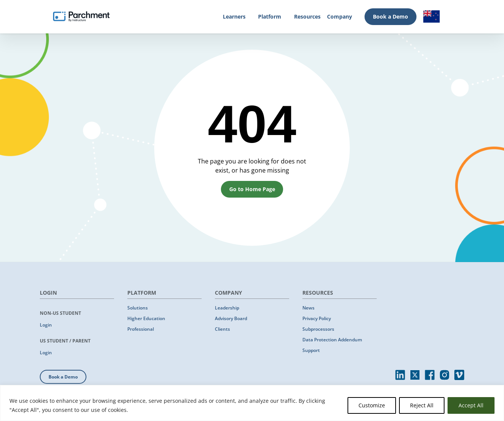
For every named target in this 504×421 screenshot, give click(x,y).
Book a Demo (391, 16)
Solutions (138, 308)
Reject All (422, 405)
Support (311, 350)
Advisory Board (231, 318)
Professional (141, 329)
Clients (222, 329)
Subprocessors (318, 329)
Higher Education (146, 318)
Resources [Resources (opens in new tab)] (307, 16)
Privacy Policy (317, 318)
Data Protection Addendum (332, 340)
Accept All (471, 405)
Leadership (227, 308)
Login (46, 325)
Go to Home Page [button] (252, 189)
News (308, 308)
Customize (372, 405)
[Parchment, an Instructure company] (81, 17)
